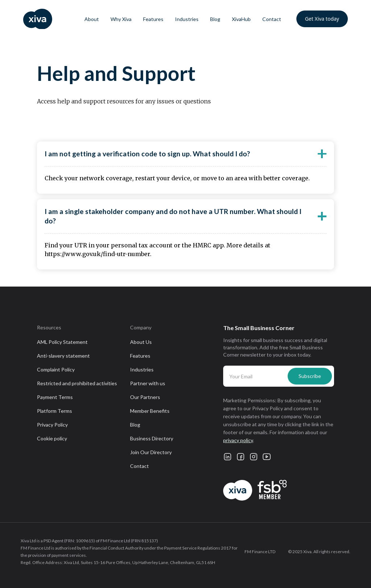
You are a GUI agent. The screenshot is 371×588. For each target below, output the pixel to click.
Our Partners (145, 397)
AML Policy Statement (62, 342)
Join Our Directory (151, 452)
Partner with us (148, 383)
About (92, 19)
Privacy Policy (52, 425)
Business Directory (152, 438)
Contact (272, 19)
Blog (215, 19)
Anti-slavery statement (63, 356)
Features (153, 19)
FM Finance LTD (260, 552)
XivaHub (241, 19)
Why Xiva (121, 19)
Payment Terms (55, 397)
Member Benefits (150, 411)
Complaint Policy (56, 369)
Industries (187, 19)
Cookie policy (52, 438)
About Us (141, 342)
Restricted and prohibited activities (77, 383)
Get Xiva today (322, 19)
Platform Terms (55, 411)
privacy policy (238, 440)
